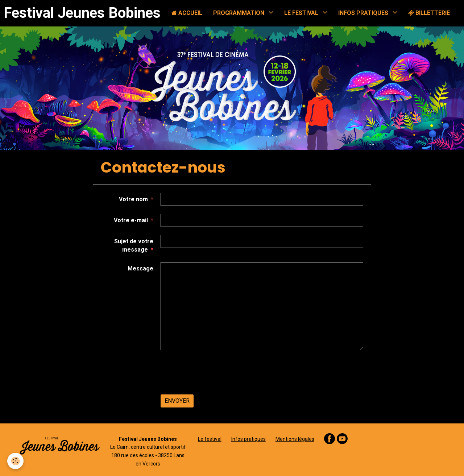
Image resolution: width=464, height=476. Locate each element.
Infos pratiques (248, 439)
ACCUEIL (187, 13)
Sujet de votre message (134, 245)
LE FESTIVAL (302, 13)
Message (140, 268)
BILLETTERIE (429, 13)
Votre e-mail (131, 220)
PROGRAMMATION (239, 13)
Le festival (210, 439)
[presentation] (216, 372)
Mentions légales (295, 439)
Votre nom (133, 199)
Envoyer (177, 401)
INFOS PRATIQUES (364, 13)
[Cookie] (15, 461)
